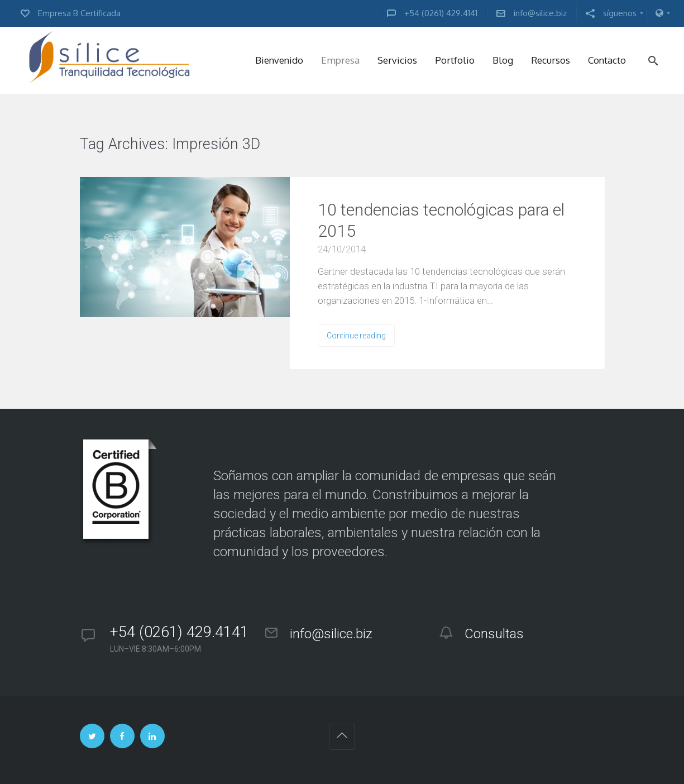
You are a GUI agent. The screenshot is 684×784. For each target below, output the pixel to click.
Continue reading (356, 336)
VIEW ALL (294, 145)
